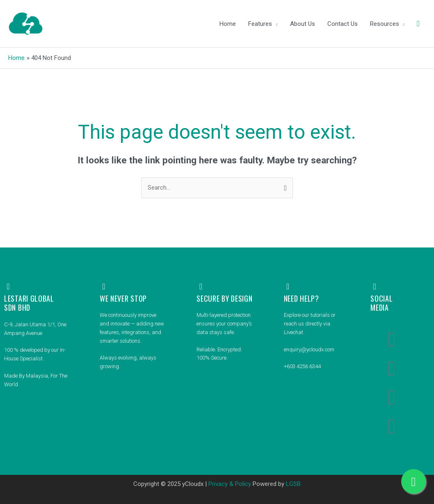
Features (260, 24)
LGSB (293, 484)
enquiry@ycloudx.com (309, 349)
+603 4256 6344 (302, 366)
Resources (385, 24)
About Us (303, 24)
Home (228, 24)
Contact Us (343, 24)
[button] (418, 24)
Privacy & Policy (230, 484)
